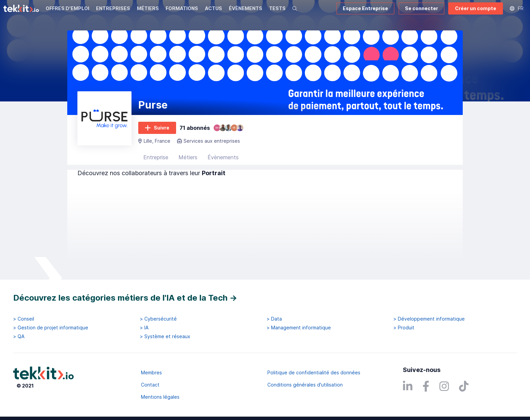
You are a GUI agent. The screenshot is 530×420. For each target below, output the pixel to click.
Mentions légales (160, 397)
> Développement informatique (429, 319)
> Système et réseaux (165, 336)
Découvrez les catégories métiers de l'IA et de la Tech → (125, 298)
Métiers (188, 157)
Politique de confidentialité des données (314, 372)
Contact (150, 385)
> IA (144, 328)
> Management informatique (299, 328)
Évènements (223, 157)
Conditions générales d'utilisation (305, 385)
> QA (19, 336)
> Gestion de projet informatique (51, 328)
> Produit (404, 328)
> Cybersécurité (158, 319)
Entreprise (156, 157)
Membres (151, 372)
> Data (274, 319)
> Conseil (24, 319)
